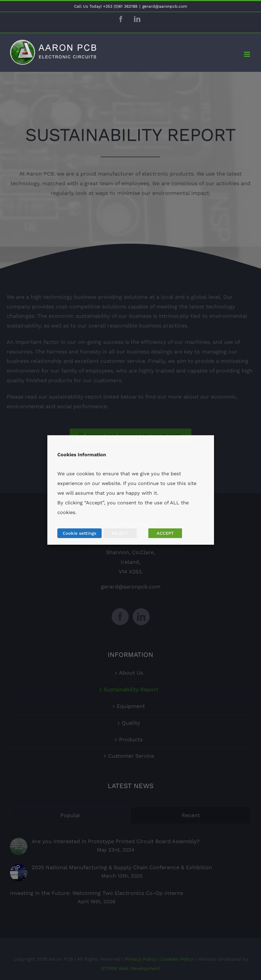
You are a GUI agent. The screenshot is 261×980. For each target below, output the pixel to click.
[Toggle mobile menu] (247, 54)
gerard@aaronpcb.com (165, 6)
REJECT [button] (120, 533)
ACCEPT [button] (165, 533)
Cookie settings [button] (79, 533)
